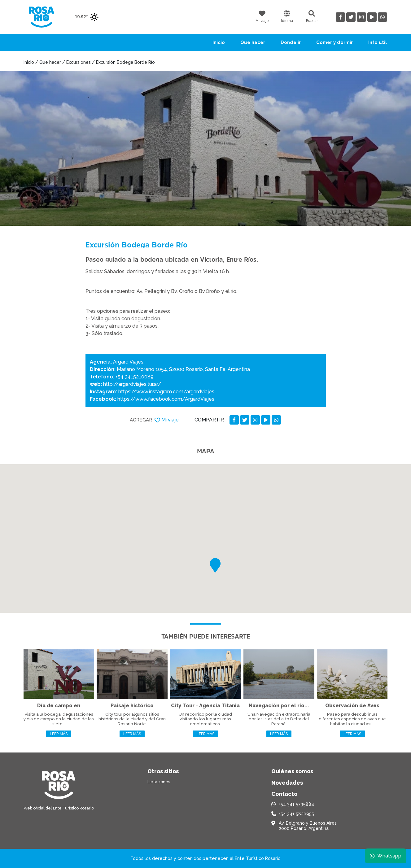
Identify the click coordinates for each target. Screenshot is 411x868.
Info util (378, 42)
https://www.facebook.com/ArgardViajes (166, 399)
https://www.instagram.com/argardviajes (166, 392)
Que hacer (253, 42)
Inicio (219, 42)
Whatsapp (385, 855)
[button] (215, 565)
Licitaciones (159, 782)
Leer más (59, 734)
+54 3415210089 (135, 377)
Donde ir (291, 42)
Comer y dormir (334, 42)
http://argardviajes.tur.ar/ (132, 384)
